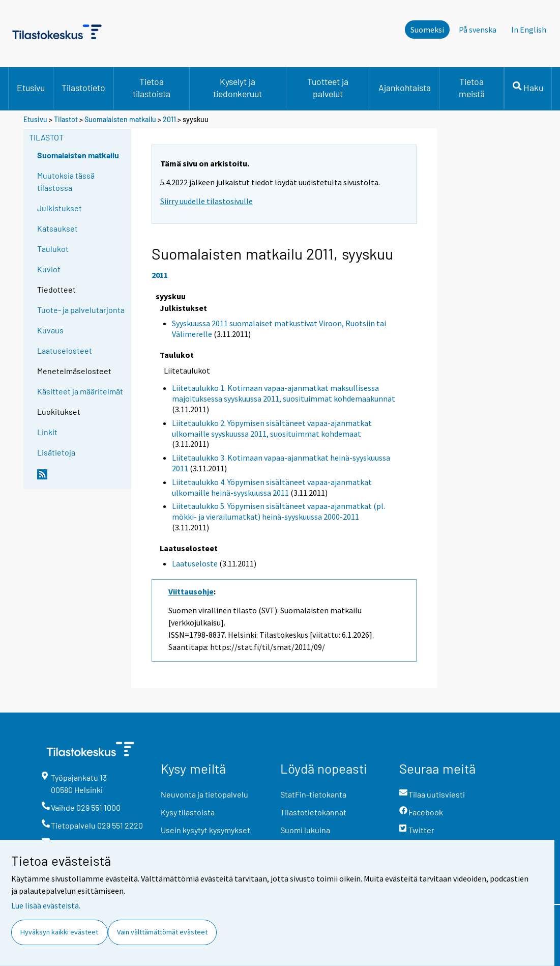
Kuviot (49, 269)
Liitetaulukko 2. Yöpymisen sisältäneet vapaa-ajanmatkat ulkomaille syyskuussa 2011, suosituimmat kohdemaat (272, 428)
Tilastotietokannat (313, 812)
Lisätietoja (56, 452)
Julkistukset (60, 208)
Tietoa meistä (472, 88)
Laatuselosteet (65, 350)
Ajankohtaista (405, 88)
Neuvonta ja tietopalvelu (204, 794)
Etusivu (31, 88)
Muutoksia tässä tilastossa (66, 181)
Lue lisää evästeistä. (46, 905)
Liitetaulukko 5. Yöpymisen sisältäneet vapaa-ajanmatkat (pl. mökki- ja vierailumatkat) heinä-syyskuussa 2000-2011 (278, 511)
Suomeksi (427, 30)
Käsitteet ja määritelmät (80, 391)
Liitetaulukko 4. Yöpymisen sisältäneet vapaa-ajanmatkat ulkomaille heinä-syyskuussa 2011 (272, 487)
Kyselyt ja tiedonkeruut (238, 88)
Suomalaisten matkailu (121, 119)
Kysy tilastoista (188, 812)
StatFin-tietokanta (313, 794)
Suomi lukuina (305, 830)
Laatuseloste (195, 563)
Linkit (47, 432)
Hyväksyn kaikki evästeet (59, 932)
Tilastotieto (83, 88)
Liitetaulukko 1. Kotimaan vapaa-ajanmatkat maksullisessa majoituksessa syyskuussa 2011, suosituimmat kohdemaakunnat (284, 393)
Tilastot (66, 119)
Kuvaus (50, 330)
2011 (169, 119)
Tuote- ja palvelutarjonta (81, 310)
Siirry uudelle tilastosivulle (207, 201)
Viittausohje (191, 591)
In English (529, 30)
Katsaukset (57, 228)
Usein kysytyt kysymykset (205, 830)
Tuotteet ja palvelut (328, 88)
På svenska (478, 30)
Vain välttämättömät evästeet (162, 932)
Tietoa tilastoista (152, 88)
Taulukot (53, 249)
